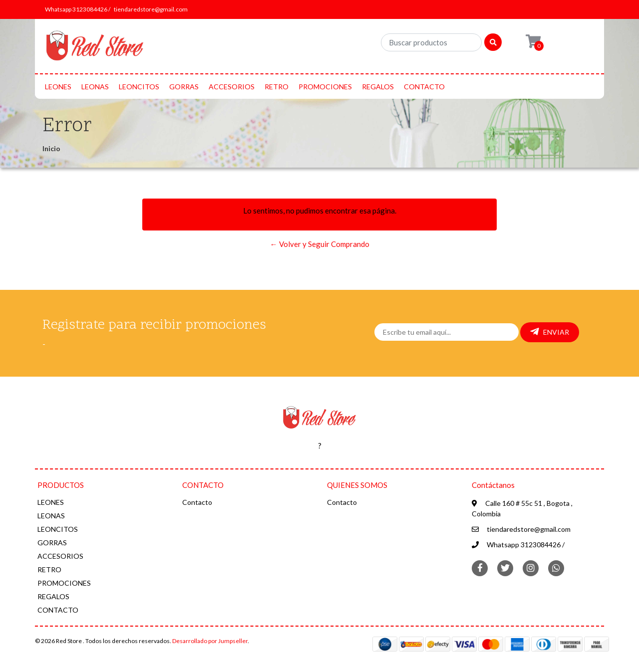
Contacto (197, 502)
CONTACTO (424, 87)
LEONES (58, 87)
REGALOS (378, 87)
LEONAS (95, 87)
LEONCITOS (139, 87)
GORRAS (184, 87)
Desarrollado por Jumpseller (210, 641)
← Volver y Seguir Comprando (320, 244)
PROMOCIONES (325, 87)
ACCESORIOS (232, 87)
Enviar (550, 332)
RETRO (277, 87)
